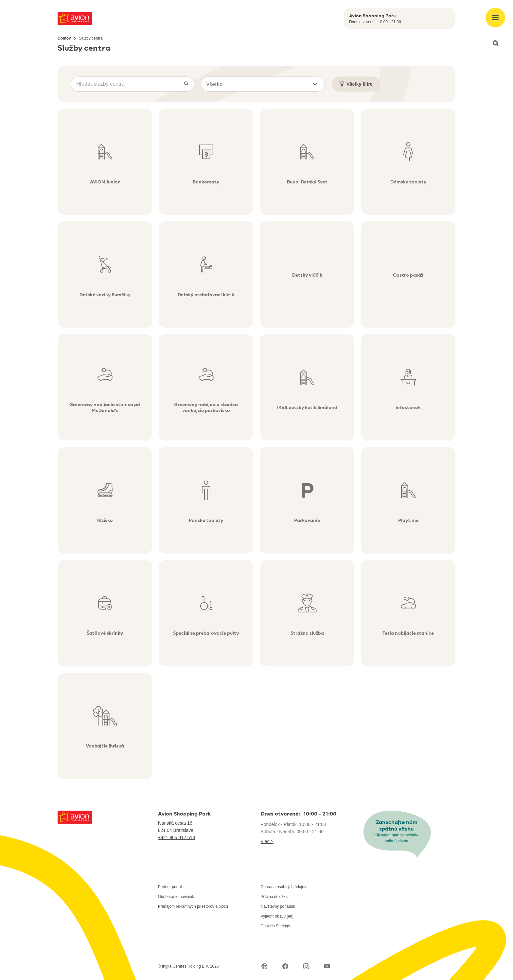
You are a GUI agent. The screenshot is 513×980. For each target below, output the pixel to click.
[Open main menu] (495, 18)
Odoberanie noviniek (176, 897)
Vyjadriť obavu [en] (277, 916)
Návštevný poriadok (278, 906)
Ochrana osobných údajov (283, 887)
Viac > (267, 841)
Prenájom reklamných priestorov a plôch (193, 906)
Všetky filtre (356, 84)
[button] (263, 84)
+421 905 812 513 (177, 837)
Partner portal (170, 887)
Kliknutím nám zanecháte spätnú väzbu (396, 838)
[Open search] (495, 43)
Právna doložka (274, 897)
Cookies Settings (275, 926)
